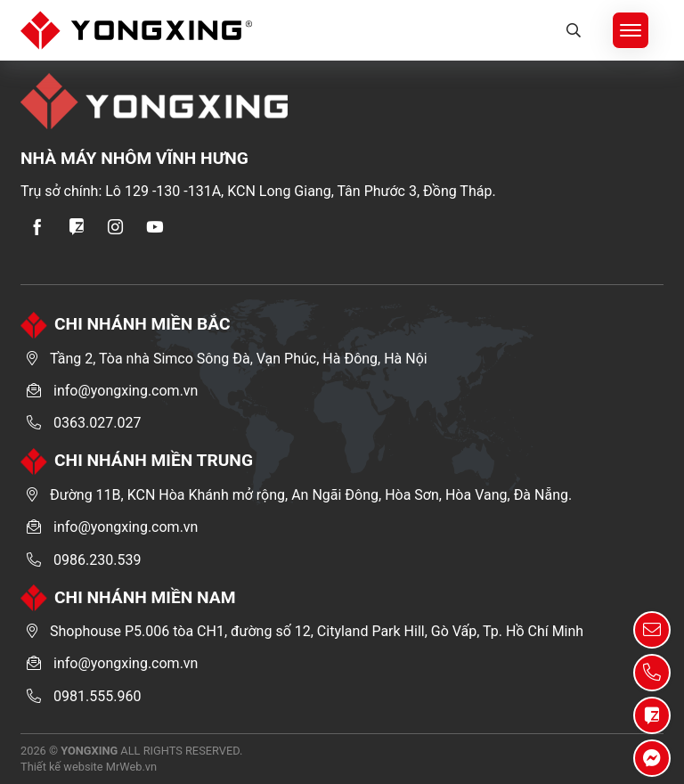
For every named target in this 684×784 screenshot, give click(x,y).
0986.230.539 (97, 560)
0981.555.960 (97, 696)
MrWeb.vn (131, 767)
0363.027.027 (97, 423)
